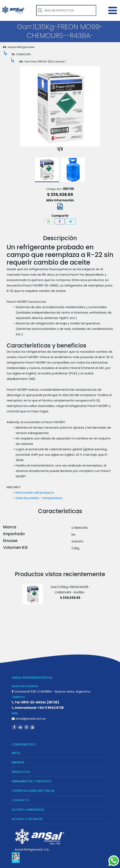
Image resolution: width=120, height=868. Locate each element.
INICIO (16, 753)
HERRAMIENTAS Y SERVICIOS (31, 781)
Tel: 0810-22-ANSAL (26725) (35, 702)
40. (21, 62)
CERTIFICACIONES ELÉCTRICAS (33, 791)
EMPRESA (18, 762)
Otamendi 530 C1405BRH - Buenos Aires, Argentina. (51, 691)
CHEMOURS (23, 54)
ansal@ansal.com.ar (29, 719)
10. (13, 54)
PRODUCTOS (21, 772)
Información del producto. (35, 493)
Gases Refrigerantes (21, 47)
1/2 (60, 149)
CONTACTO (20, 800)
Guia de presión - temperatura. (39, 498)
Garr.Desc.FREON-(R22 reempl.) (45, 62)
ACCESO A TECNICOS (27, 819)
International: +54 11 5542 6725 (38, 708)
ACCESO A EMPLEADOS (28, 809)
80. (5, 47)
